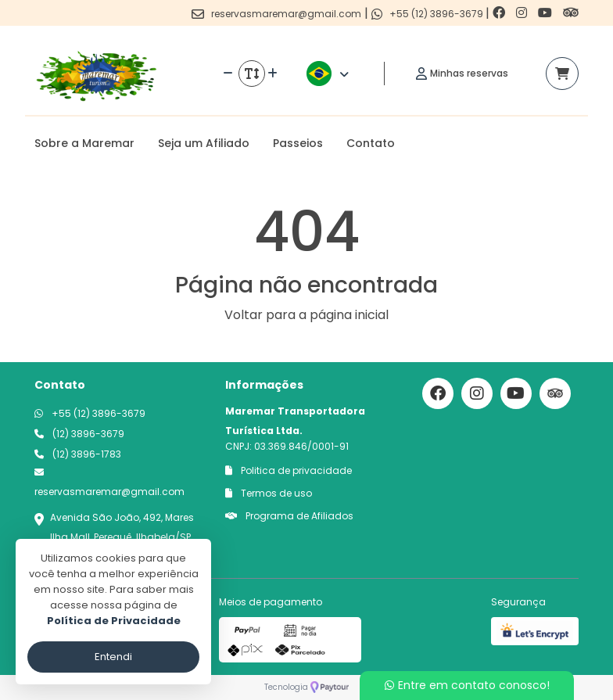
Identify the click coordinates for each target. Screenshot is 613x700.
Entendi (113, 657)
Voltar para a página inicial (306, 315)
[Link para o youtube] (547, 13)
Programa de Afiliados (289, 516)
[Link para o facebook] (500, 13)
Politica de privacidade (289, 470)
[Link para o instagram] (523, 13)
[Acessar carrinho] (562, 74)
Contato (371, 143)
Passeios (298, 143)
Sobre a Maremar (84, 143)
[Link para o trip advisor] (571, 13)
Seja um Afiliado (204, 143)
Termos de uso (269, 493)
